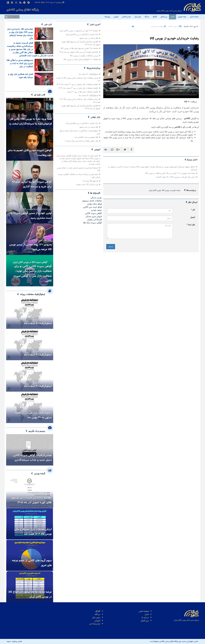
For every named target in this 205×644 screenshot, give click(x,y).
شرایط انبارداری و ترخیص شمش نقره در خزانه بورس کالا (79, 169)
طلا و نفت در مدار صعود (89, 38)
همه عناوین (182, 17)
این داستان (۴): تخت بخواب (87, 185)
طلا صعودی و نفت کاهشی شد (86, 137)
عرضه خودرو (97, 210)
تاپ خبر (48, 25)
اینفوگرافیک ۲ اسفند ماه (38, 386)
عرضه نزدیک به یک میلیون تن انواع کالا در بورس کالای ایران (30, 594)
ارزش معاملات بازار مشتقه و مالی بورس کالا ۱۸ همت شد (78, 79)
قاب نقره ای (40, 95)
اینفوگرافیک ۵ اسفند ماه (88, 96)
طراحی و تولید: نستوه (14, 641)
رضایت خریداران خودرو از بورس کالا (172, 38)
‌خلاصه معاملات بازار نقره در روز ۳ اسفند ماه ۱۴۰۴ (78, 88)
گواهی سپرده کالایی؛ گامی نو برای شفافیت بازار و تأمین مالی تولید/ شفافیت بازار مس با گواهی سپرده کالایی (33, 274)
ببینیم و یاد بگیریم (37, 431)
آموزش (116, 17)
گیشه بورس (40, 474)
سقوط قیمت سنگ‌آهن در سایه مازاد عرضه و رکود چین (80, 132)
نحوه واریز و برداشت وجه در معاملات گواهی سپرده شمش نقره (79, 176)
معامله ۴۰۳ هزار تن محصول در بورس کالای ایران (79, 31)
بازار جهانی (95, 117)
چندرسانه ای (95, 624)
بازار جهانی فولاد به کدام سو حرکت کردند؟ (81, 141)
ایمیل (193, 217)
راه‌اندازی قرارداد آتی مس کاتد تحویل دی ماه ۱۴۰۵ (79, 52)
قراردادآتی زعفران (95, 220)
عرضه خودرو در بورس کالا (171, 190)
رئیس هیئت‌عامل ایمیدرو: (42, 241)
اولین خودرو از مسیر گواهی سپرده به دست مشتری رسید (31, 216)
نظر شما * (191, 225)
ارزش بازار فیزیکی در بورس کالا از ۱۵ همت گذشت (175, 177)
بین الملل (164, 17)
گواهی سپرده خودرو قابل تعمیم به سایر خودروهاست (30, 153)
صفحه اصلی (194, 17)
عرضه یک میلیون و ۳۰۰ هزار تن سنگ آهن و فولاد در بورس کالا (170, 173)
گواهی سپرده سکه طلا (92, 223)
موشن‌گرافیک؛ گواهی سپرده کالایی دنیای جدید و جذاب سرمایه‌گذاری (32, 458)
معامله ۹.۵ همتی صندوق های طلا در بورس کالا (79, 48)
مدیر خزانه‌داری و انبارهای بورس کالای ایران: (34, 209)
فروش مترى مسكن (94, 217)
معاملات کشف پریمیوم (92, 201)
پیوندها (107, 17)
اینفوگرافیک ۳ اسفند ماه (88, 74)
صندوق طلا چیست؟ (90, 181)
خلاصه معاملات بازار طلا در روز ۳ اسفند (83, 92)
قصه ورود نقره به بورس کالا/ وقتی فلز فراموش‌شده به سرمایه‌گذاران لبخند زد (30, 121)
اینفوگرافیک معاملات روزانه (33, 294)
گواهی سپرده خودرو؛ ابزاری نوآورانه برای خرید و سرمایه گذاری (32, 184)
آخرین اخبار (95, 25)
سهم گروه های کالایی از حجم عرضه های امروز (32, 563)
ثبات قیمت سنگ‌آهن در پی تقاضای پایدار (82, 34)
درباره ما (145, 618)
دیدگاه (147, 17)
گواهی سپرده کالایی (93, 213)
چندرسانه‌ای (126, 17)
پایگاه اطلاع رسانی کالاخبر (192, 7)
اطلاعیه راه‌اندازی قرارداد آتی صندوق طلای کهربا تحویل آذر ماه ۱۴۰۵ (81, 43)
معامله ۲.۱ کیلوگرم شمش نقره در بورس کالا (81, 59)
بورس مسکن (96, 198)
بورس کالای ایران (155, 190)
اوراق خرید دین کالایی (92, 207)
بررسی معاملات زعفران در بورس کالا (84, 56)
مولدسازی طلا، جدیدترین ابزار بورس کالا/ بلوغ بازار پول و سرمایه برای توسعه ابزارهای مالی (20, 34)
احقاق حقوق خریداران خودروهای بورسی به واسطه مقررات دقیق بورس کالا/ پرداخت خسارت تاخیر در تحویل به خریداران (153, 168)
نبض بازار (138, 17)
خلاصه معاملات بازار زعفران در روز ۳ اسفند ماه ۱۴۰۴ (77, 84)
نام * (193, 210)
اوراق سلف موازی (95, 204)
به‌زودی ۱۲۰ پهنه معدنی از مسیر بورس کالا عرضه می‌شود (30, 247)
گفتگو (155, 17)
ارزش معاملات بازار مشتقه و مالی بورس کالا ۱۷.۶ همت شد (80, 101)
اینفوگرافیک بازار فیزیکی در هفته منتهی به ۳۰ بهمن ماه (33, 415)
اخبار (173, 17)
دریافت (191, 102)
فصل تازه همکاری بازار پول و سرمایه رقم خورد (21, 76)
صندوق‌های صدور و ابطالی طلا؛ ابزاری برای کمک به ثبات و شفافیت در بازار (20, 64)
